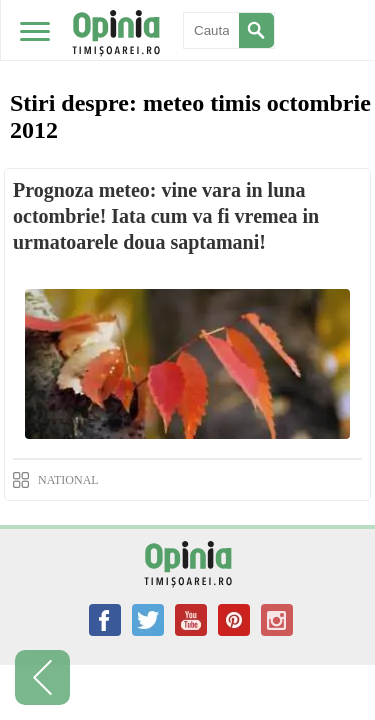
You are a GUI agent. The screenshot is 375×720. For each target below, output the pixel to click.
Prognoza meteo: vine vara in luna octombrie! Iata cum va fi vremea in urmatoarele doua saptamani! (166, 216)
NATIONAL (68, 480)
